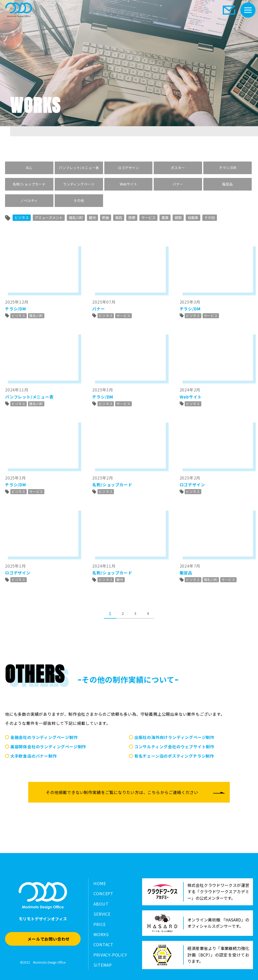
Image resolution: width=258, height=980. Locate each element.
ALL (29, 168)
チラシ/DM (228, 168)
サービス (148, 217)
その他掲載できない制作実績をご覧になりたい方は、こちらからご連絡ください (122, 792)
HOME (100, 883)
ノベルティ (29, 200)
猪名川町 (76, 217)
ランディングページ (79, 184)
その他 (79, 200)
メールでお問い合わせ (49, 939)
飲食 (106, 217)
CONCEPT (103, 893)
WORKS (101, 934)
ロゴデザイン (128, 168)
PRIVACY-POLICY (110, 955)
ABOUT (101, 904)
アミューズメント (49, 217)
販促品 (228, 184)
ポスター (178, 168)
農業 (165, 217)
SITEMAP (103, 965)
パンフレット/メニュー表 (79, 168)
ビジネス (22, 217)
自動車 (193, 217)
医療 (132, 217)
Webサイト (128, 184)
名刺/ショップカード (29, 184)
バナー (178, 184)
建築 (178, 217)
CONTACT (103, 944)
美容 (119, 217)
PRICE (100, 924)
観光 (92, 217)
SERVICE (102, 914)
